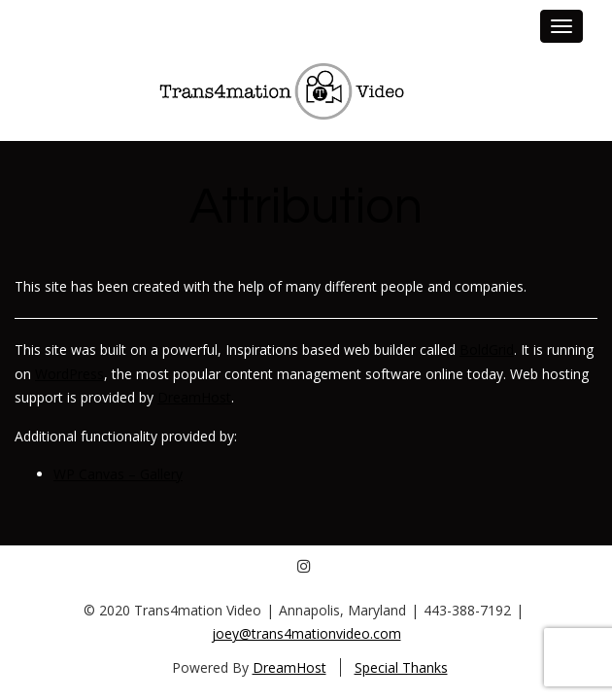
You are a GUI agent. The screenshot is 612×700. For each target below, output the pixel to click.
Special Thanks (401, 667)
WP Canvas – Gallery (118, 474)
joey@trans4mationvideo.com (306, 633)
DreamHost (194, 397)
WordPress (69, 374)
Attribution (306, 207)
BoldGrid (487, 350)
